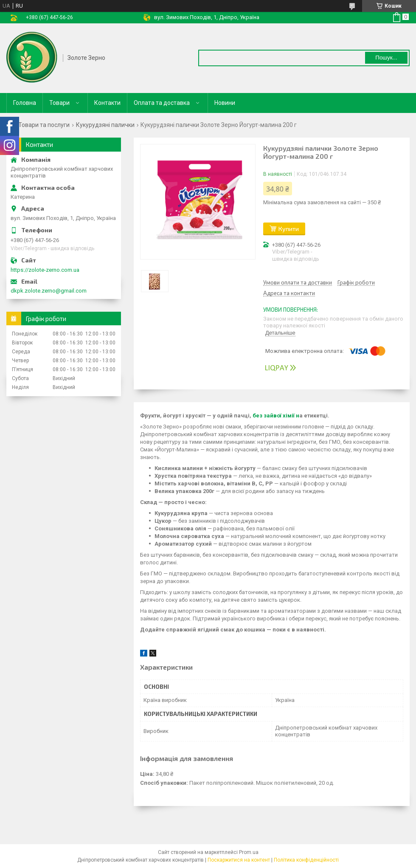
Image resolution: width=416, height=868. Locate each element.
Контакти (107, 103)
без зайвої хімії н (275, 416)
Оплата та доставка (162, 103)
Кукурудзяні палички (105, 125)
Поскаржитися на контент (239, 860)
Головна (25, 103)
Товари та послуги (44, 125)
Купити (289, 229)
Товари (59, 103)
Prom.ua (249, 852)
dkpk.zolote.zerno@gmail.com (49, 291)
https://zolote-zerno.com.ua (45, 270)
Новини (225, 103)
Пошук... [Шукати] (386, 58)
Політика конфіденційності (306, 860)
